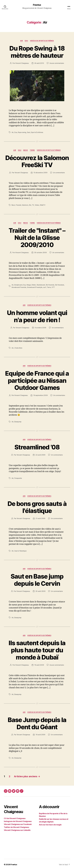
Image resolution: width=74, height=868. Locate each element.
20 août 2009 (40, 590)
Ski (30, 205)
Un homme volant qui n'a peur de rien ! (37, 316)
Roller (34, 284)
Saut (29, 132)
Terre (32, 150)
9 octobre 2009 (40, 327)
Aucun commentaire (57, 63)
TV (33, 205)
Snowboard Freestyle (35, 287)
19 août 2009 (39, 663)
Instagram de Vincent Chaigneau (18, 819)
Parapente (18, 477)
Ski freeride (50, 284)
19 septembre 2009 (40, 394)
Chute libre (18, 347)
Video (37, 205)
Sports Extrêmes (37, 132)
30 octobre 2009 (40, 252)
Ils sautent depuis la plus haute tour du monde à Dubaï (37, 648)
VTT (53, 287)
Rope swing (22, 132)
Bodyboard (18, 284)
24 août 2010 (39, 63)
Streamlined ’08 (37, 446)
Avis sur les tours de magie (50, 823)
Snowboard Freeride (19, 287)
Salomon (25, 205)
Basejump (18, 421)
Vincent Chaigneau (22, 63)
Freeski (19, 205)
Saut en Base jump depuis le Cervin (37, 578)
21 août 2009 (40, 517)
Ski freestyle (59, 284)
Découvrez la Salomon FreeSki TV (37, 161)
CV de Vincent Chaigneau (15, 816)
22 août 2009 (40, 454)
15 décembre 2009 (40, 172)
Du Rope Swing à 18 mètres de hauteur (37, 52)
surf (45, 287)
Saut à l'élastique (20, 549)
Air (21, 41)
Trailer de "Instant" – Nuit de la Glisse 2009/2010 (37, 237)
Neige (26, 150)
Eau (26, 41)
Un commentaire (59, 172)
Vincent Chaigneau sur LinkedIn (17, 828)
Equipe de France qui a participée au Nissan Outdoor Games (37, 380)
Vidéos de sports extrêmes (42, 41)
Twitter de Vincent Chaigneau (16, 825)
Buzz (13, 205)
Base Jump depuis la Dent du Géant (37, 721)
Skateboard (41, 284)
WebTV (43, 205)
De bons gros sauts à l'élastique (37, 506)
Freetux (37, 5)
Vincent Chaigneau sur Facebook (18, 822)
